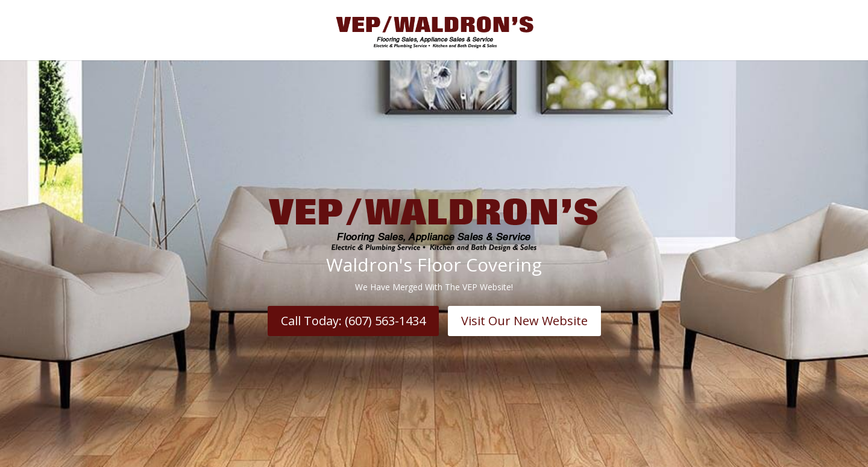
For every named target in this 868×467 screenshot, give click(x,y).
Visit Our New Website (524, 321)
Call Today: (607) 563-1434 (353, 321)
